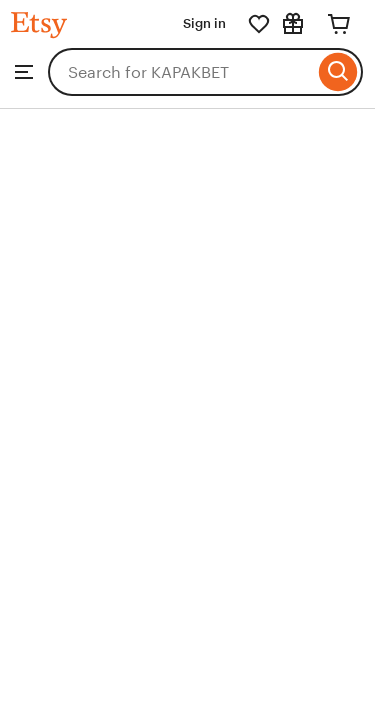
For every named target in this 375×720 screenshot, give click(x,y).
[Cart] (339, 24)
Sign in (204, 23)
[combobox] (181, 72)
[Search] (338, 72)
